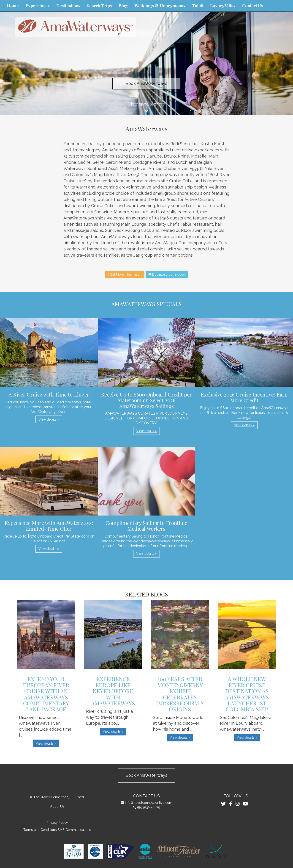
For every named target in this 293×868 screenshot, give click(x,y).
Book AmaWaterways (146, 83)
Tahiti (198, 6)
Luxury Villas (223, 6)
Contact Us (252, 6)
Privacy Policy (57, 822)
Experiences (38, 6)
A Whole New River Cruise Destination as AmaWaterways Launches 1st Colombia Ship (247, 694)
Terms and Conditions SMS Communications (57, 830)
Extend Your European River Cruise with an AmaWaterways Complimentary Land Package (46, 694)
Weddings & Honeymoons (160, 6)
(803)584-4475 (149, 807)
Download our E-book (167, 275)
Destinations (68, 6)
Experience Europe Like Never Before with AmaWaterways (113, 691)
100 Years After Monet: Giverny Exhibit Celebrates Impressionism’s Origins (180, 694)
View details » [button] (49, 419)
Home (13, 6)
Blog (123, 6)
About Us (57, 806)
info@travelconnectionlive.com (149, 803)
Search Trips (99, 6)
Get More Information (124, 275)
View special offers (146, 108)
